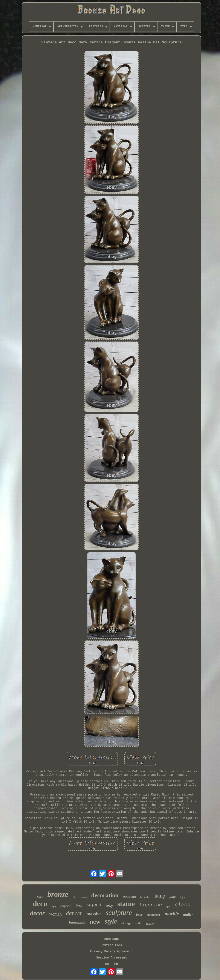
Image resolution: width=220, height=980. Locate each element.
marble (172, 914)
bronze (58, 894)
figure (183, 897)
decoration (105, 895)
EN (107, 964)
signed (94, 905)
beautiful (145, 897)
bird (79, 905)
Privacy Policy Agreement (112, 951)
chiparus (66, 906)
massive (94, 914)
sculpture (119, 913)
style (111, 921)
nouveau (129, 896)
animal (84, 898)
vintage (126, 923)
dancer (74, 913)
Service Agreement (112, 958)
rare (40, 897)
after (168, 907)
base (139, 915)
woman (55, 914)
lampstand (77, 923)
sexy (109, 905)
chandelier (154, 915)
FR (116, 964)
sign (54, 906)
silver (150, 924)
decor (37, 913)
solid (138, 923)
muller (188, 915)
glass (182, 905)
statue (126, 904)
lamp (160, 896)
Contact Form (112, 945)
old (74, 897)
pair (173, 897)
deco (40, 904)
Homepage (111, 939)
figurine (151, 905)
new (95, 922)
